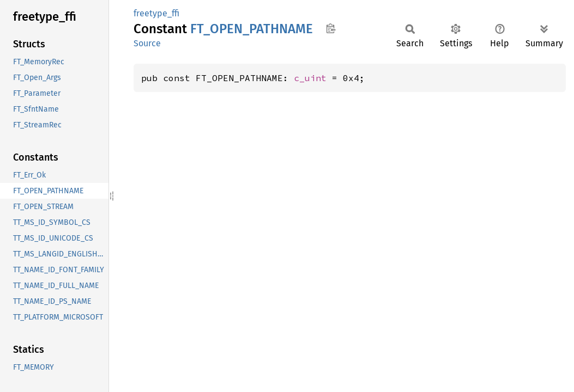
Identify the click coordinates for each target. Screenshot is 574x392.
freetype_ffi (156, 13)
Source (147, 43)
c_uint (310, 78)
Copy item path (331, 28)
